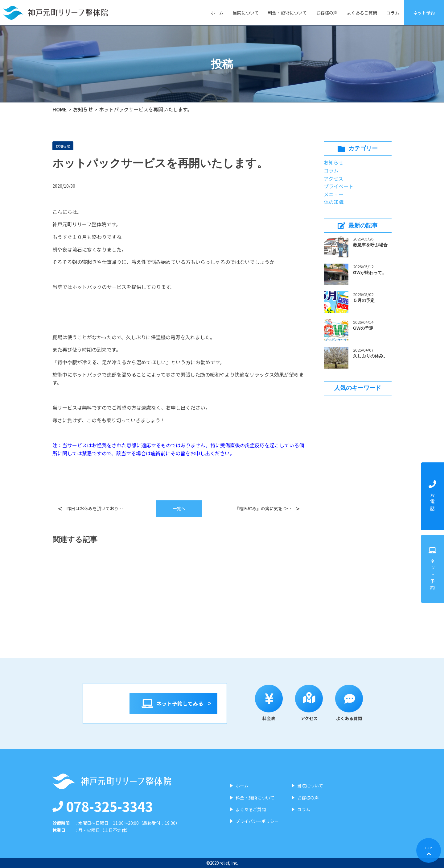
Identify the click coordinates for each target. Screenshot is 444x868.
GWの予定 (363, 328)
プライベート (339, 186)
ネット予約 (424, 13)
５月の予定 (364, 300)
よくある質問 (353, 703)
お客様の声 (327, 13)
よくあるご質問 (362, 13)
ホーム (217, 13)
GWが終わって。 (370, 273)
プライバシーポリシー (257, 821)
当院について (246, 13)
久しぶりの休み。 (370, 356)
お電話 (432, 496)
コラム (393, 13)
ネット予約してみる (173, 703)
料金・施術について (287, 13)
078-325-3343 (103, 806)
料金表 (273, 703)
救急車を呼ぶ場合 (370, 245)
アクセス (333, 178)
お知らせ (83, 109)
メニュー (334, 194)
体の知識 (334, 202)
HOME (60, 109)
